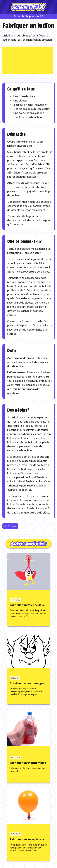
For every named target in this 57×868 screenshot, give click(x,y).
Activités (19, 17)
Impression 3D (35, 17)
